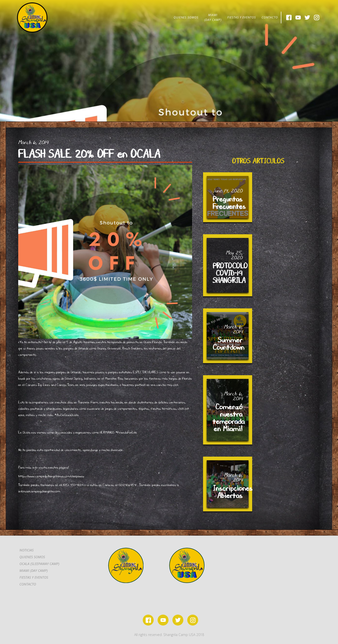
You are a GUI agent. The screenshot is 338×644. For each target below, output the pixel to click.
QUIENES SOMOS (186, 17)
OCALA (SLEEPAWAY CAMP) (39, 564)
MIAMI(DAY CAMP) (213, 17)
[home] (32, 17)
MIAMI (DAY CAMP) (34, 570)
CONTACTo (28, 584)
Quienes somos (32, 557)
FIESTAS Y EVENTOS (242, 17)
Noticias (27, 550)
